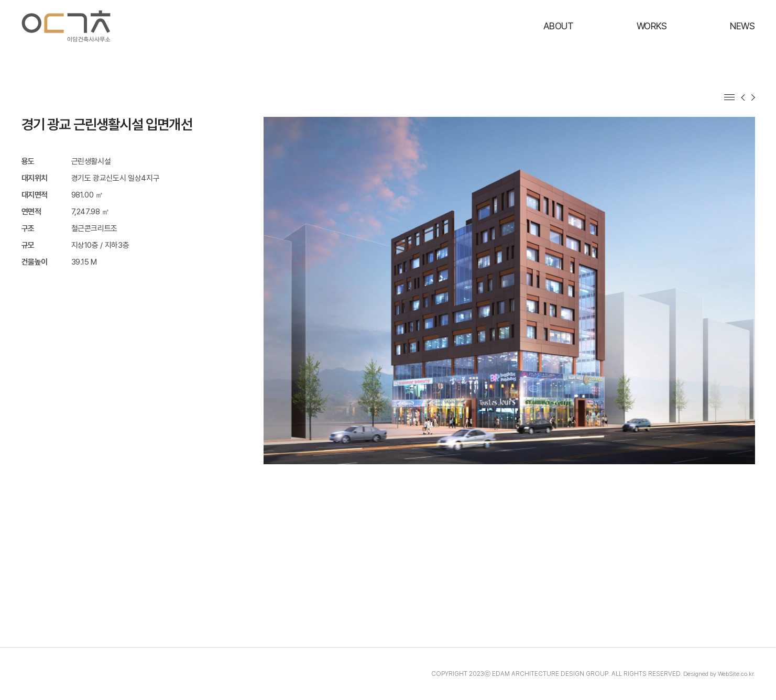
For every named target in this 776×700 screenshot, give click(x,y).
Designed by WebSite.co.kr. (717, 674)
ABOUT (559, 26)
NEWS (742, 26)
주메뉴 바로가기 (0, 0)
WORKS (652, 26)
